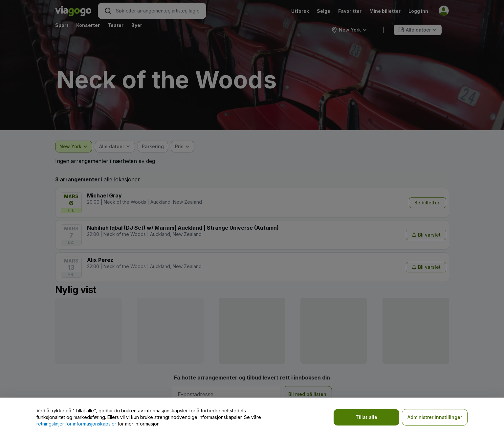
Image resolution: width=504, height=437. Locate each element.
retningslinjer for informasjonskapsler (76, 424)
